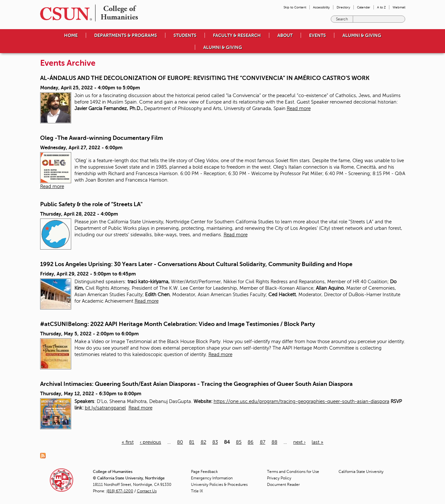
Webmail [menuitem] (399, 7)
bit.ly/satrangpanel (105, 408)
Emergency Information (212, 478)
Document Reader (283, 485)
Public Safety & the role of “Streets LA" (91, 204)
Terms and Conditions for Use (293, 472)
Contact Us (147, 491)
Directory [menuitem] (343, 7)
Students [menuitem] (185, 35)
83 (215, 442)
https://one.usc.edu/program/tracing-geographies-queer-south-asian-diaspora (301, 401)
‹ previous (150, 442)
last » (317, 442)
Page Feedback (204, 472)
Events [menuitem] (317, 35)
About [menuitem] (285, 35)
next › (299, 442)
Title (197, 491)
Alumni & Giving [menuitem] (362, 35)
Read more (299, 108)
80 (180, 442)
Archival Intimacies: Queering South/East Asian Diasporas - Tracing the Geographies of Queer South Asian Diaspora (196, 384)
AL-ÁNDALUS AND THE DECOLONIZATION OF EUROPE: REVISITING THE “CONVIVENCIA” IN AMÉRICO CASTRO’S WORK (205, 78)
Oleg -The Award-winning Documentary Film (101, 138)
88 (274, 442)
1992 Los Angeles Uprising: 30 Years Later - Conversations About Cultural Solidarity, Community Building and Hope (196, 264)
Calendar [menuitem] (364, 7)
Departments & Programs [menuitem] (126, 35)
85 (239, 442)
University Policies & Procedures (219, 485)
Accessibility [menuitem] (321, 7)
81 (192, 442)
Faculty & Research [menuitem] (237, 35)
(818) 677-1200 (120, 491)
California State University (361, 472)
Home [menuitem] (71, 35)
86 (250, 442)
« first (128, 442)
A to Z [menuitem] (381, 7)
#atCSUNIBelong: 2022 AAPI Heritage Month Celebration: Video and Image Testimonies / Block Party (178, 324)
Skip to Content (295, 7)
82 (203, 442)
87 (263, 442)
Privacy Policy (279, 478)
